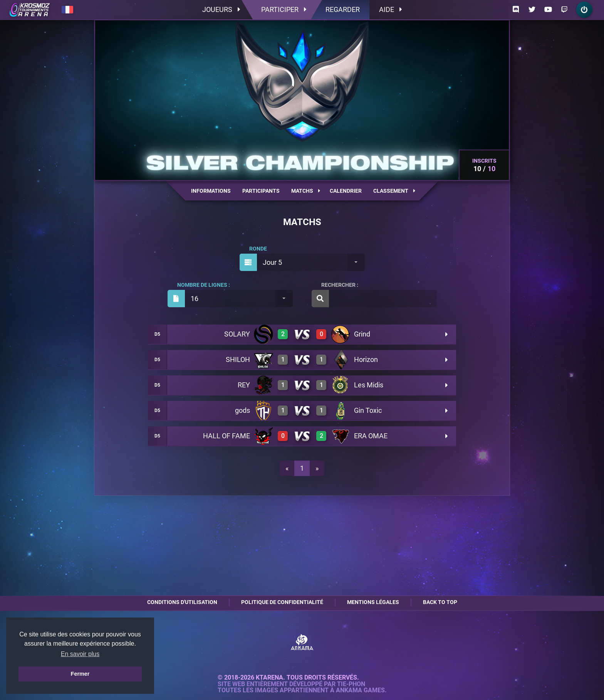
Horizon (366, 359)
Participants (261, 191)
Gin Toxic (368, 410)
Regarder (343, 9)
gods (242, 410)
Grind (362, 334)
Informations (211, 191)
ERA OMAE (371, 436)
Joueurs (221, 9)
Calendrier (346, 191)
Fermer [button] (80, 674)
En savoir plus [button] (80, 654)
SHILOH (238, 359)
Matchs (306, 191)
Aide (390, 9)
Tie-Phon (351, 684)
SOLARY (237, 334)
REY (244, 385)
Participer (284, 9)
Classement (394, 191)
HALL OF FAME (226, 436)
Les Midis (369, 385)
